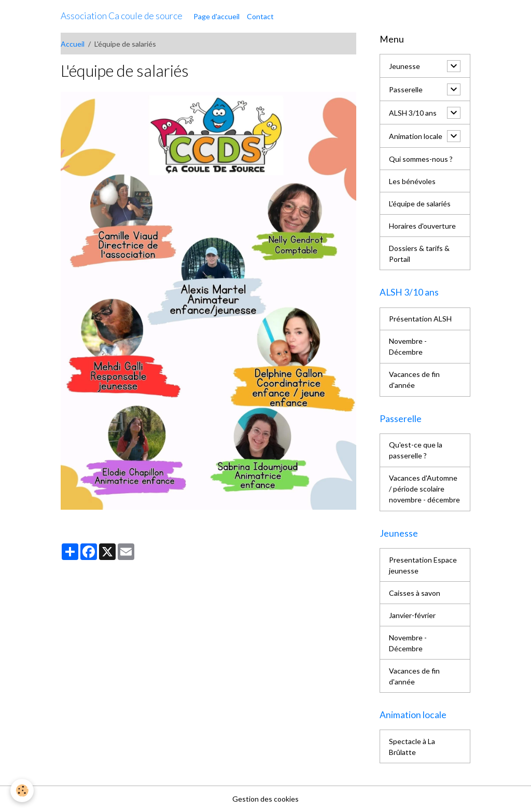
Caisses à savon (415, 593)
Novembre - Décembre (408, 346)
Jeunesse (404, 66)
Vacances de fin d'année (414, 380)
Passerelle (406, 89)
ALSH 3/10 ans (413, 113)
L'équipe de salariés (420, 204)
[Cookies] (22, 790)
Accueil (73, 44)
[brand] (122, 16)
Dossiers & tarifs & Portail (419, 254)
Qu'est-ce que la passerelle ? (416, 450)
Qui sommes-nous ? (421, 159)
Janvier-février (412, 615)
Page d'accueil (216, 16)
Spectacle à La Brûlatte (412, 747)
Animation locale (416, 136)
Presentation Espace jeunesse (423, 565)
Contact (260, 16)
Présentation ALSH (420, 319)
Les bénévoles (412, 181)
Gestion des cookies (265, 799)
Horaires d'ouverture (422, 226)
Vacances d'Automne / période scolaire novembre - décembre (424, 489)
